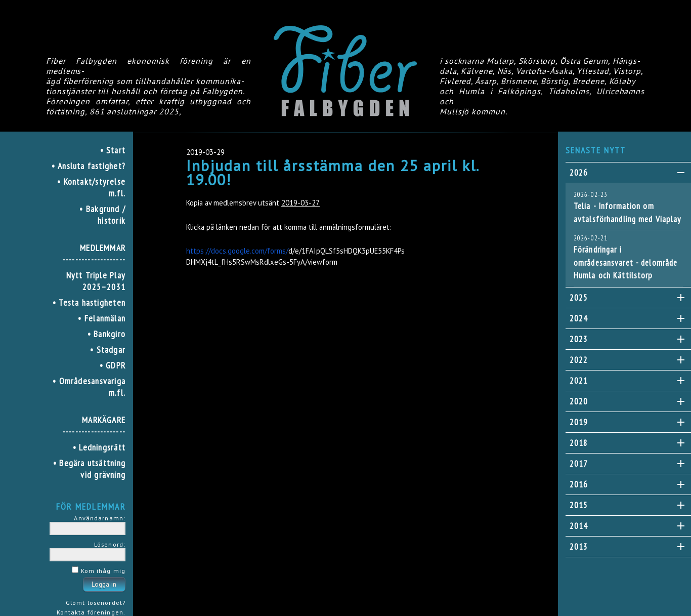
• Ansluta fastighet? (89, 166)
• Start (113, 150)
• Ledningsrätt (99, 447)
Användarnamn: (100, 518)
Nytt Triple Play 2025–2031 (96, 281)
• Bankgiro (106, 334)
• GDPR (113, 365)
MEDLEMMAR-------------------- (94, 254)
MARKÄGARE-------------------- (94, 426)
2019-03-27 (300, 203)
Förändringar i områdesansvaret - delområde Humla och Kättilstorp (625, 262)
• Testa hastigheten (89, 302)
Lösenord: (110, 544)
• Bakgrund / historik (102, 215)
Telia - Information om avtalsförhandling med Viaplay (627, 213)
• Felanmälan (102, 318)
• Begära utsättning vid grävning (89, 469)
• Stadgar (108, 350)
